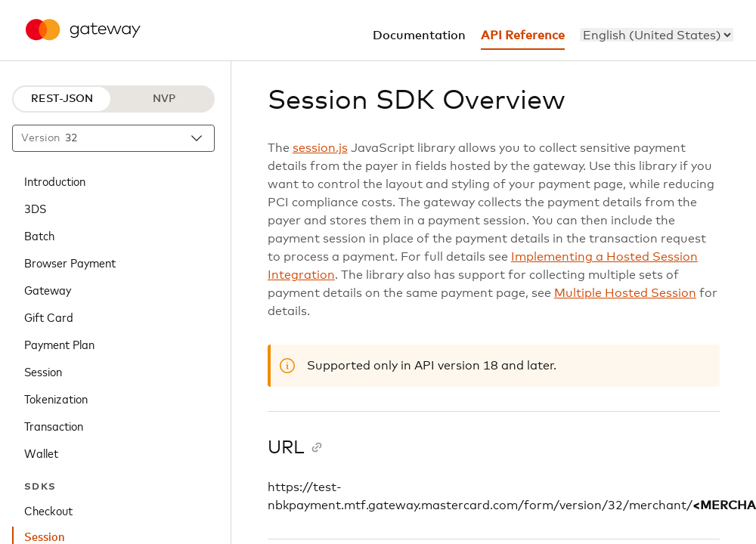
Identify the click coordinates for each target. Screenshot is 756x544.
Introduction (55, 181)
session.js (320, 148)
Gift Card (49, 317)
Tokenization (56, 398)
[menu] (657, 35)
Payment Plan (59, 344)
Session (43, 371)
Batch (39, 235)
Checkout (48, 510)
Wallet (41, 453)
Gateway (48, 289)
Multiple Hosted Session (625, 293)
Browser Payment (70, 262)
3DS (35, 208)
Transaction (54, 425)
